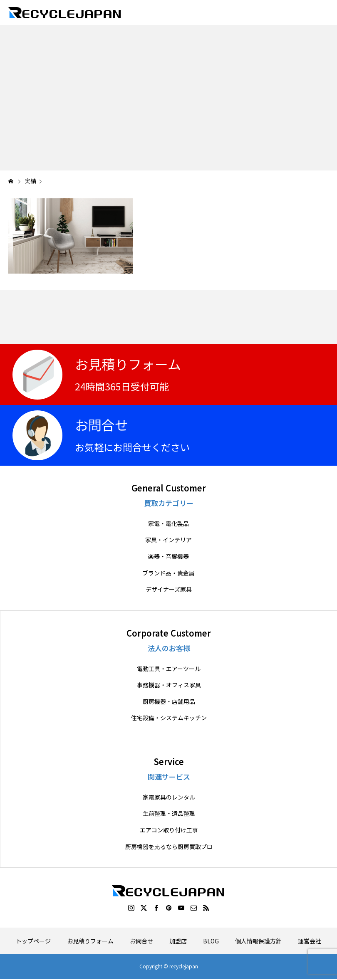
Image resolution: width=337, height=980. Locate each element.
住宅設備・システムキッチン (169, 718)
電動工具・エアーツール (169, 669)
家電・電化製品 (168, 524)
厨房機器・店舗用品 (169, 702)
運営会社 (310, 941)
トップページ (33, 941)
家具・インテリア (168, 540)
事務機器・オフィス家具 (169, 685)
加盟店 (178, 941)
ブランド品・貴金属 (168, 573)
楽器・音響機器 (168, 557)
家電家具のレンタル (169, 797)
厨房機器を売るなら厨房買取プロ (169, 847)
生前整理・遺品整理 (169, 813)
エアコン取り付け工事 (169, 830)
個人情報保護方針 (258, 941)
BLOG (211, 941)
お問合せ (141, 941)
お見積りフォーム (90, 941)
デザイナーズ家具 (169, 589)
